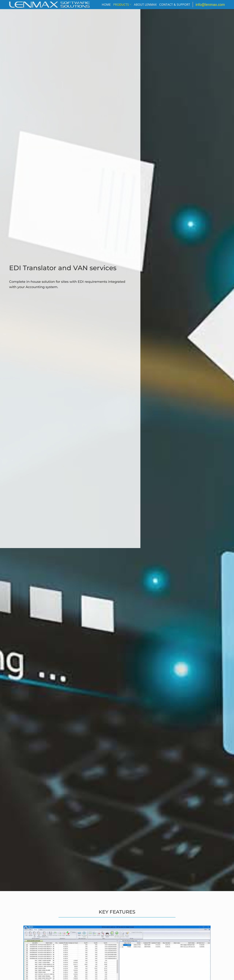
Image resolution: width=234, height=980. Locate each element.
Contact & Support (175, 5)
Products (122, 5)
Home (106, 5)
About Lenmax (145, 5)
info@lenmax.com (210, 5)
